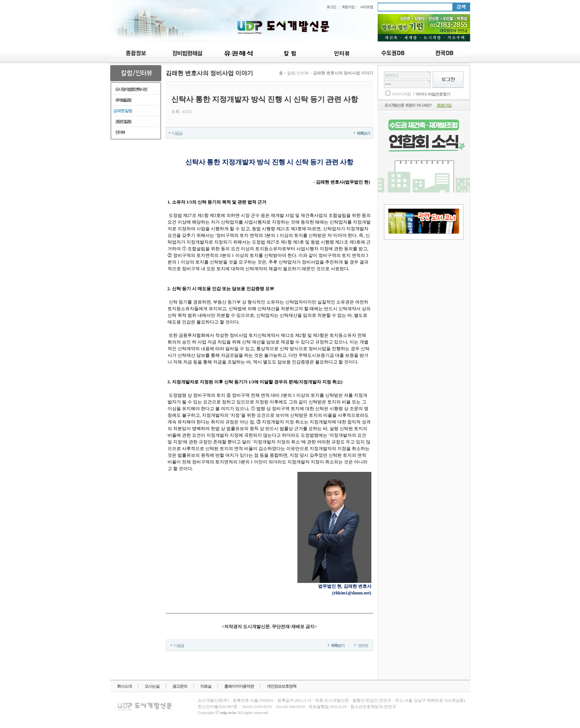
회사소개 (124, 686)
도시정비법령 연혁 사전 (131, 89)
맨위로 (363, 645)
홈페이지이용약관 (239, 686)
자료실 (206, 686)
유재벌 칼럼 (123, 100)
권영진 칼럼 (123, 121)
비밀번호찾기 (439, 94)
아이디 (421, 94)
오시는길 (152, 686)
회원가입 (444, 105)
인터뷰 (120, 132)
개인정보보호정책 (281, 686)
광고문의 (180, 686)
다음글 (177, 133)
